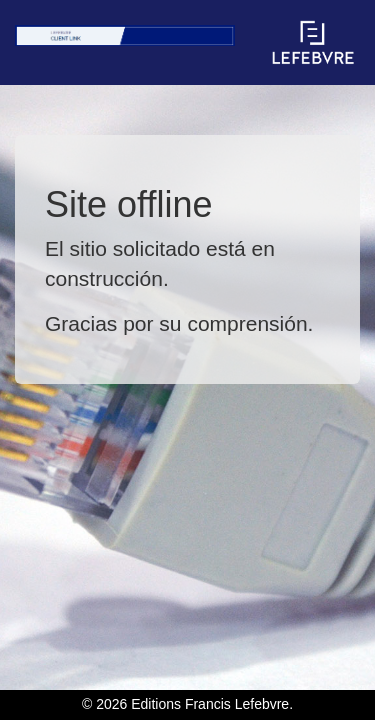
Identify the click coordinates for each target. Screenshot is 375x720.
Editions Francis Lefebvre (210, 704)
